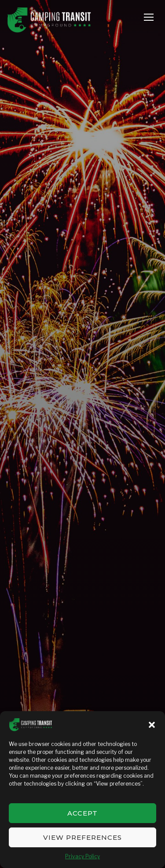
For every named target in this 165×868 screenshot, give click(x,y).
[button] (152, 725)
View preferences (82, 837)
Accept (82, 813)
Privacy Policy (82, 856)
